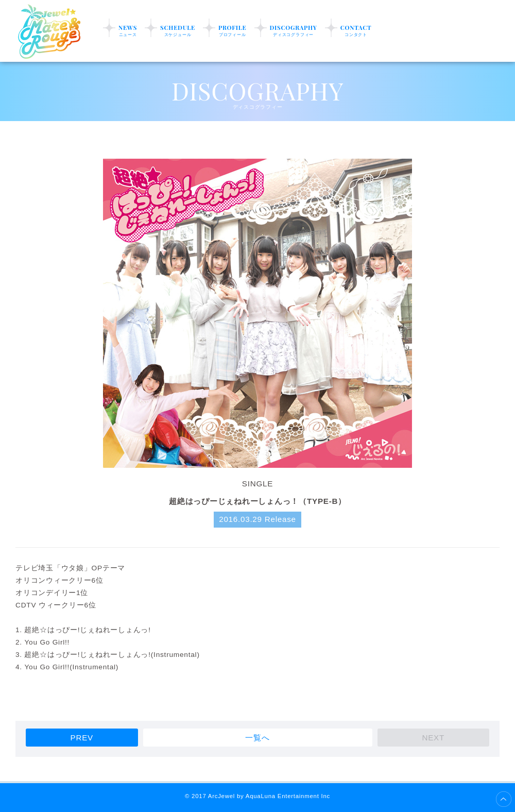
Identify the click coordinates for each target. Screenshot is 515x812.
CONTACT (356, 31)
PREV (82, 738)
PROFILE (233, 31)
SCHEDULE (178, 31)
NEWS (128, 31)
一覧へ (257, 738)
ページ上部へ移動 (504, 799)
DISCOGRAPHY (294, 31)
